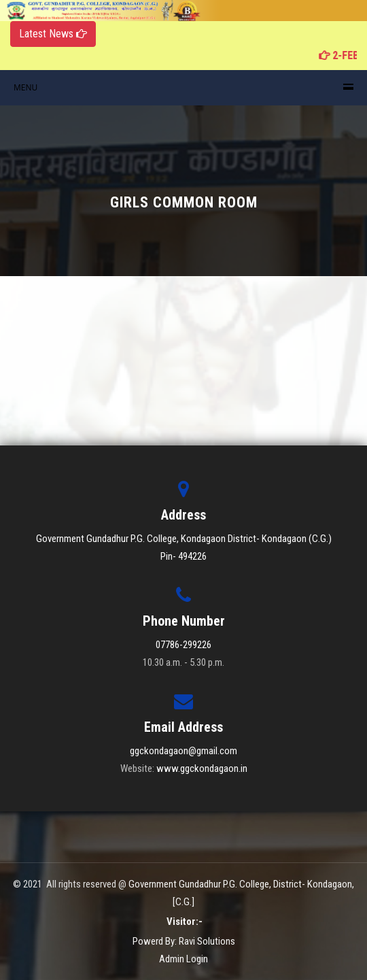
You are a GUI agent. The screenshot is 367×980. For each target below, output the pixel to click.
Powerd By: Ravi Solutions (184, 941)
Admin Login (183, 959)
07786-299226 (183, 645)
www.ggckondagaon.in (202, 768)
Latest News (53, 34)
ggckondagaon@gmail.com (183, 751)
